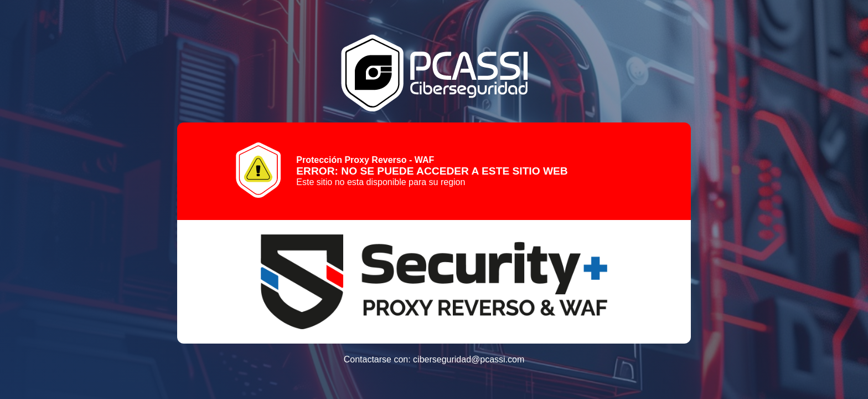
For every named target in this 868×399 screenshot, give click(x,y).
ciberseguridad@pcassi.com (469, 359)
